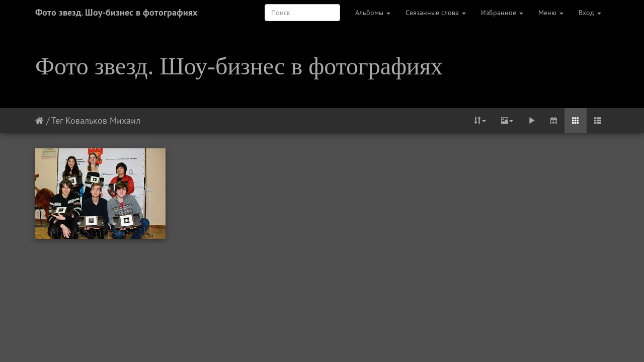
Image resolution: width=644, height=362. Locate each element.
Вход (590, 13)
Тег (57, 120)
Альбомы (373, 13)
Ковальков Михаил (103, 120)
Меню (551, 13)
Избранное (502, 13)
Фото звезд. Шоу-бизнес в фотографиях (116, 12)
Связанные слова (436, 13)
